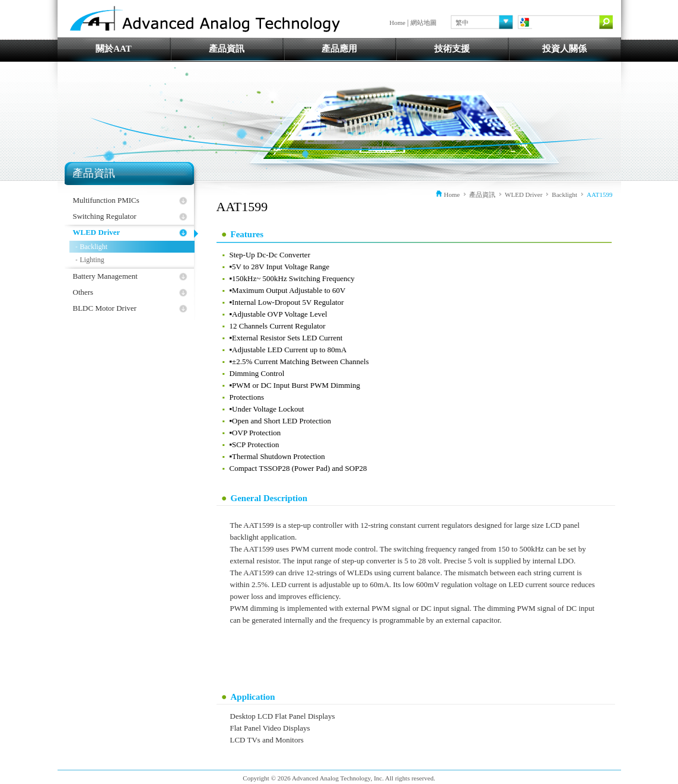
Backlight (94, 247)
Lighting (92, 260)
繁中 (462, 23)
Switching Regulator (105, 216)
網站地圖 (424, 23)
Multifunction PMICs (106, 200)
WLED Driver (97, 232)
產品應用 (339, 49)
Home (398, 23)
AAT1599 (599, 195)
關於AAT (114, 49)
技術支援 (452, 49)
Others (83, 292)
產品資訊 (227, 49)
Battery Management (105, 276)
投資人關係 (564, 49)
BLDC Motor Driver (105, 308)
